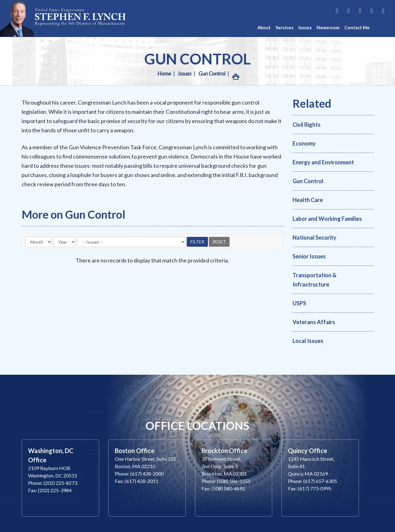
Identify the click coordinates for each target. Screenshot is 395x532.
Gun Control (197, 59)
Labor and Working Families (327, 219)
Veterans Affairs (314, 322)
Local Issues (308, 341)
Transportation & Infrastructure (314, 280)
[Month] (39, 242)
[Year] (64, 242)
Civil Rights (307, 125)
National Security (314, 237)
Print (235, 75)
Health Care (308, 200)
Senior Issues (309, 256)
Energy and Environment (323, 162)
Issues (185, 73)
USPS (299, 303)
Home (164, 73)
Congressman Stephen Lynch (80, 18)
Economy (304, 143)
